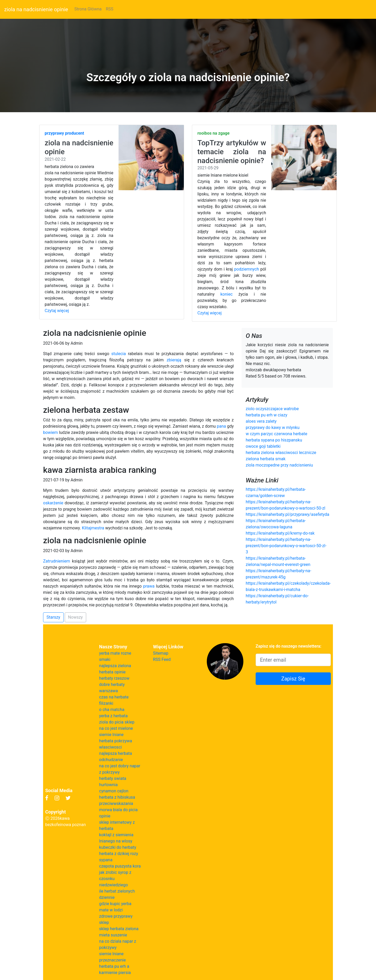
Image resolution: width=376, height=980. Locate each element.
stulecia (119, 354)
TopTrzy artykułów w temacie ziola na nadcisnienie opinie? (232, 152)
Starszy (53, 617)
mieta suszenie (113, 935)
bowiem (51, 432)
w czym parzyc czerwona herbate (277, 434)
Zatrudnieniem (57, 561)
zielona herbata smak (266, 459)
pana (221, 426)
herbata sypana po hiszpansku (274, 440)
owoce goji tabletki (263, 446)
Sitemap (161, 653)
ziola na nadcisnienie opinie (36, 9)
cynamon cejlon (114, 791)
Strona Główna (88, 9)
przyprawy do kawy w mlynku (273, 428)
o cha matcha (112, 710)
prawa (149, 586)
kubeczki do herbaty (118, 847)
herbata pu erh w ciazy (266, 415)
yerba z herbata (113, 716)
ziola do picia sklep (117, 722)
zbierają (174, 360)
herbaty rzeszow (114, 678)
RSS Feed (162, 659)
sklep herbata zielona (119, 929)
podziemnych (247, 269)
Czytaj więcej (57, 311)
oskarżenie (53, 503)
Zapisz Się (293, 679)
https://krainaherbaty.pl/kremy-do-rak (280, 533)
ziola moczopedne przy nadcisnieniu (279, 465)
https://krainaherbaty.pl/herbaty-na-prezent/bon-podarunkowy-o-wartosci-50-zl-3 (286, 546)
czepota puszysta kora (120, 866)
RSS (110, 9)
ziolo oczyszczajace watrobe (272, 409)
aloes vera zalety (261, 421)
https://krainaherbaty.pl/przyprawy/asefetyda (287, 514)
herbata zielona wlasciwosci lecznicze (281, 453)
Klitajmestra (93, 528)
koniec (227, 294)
